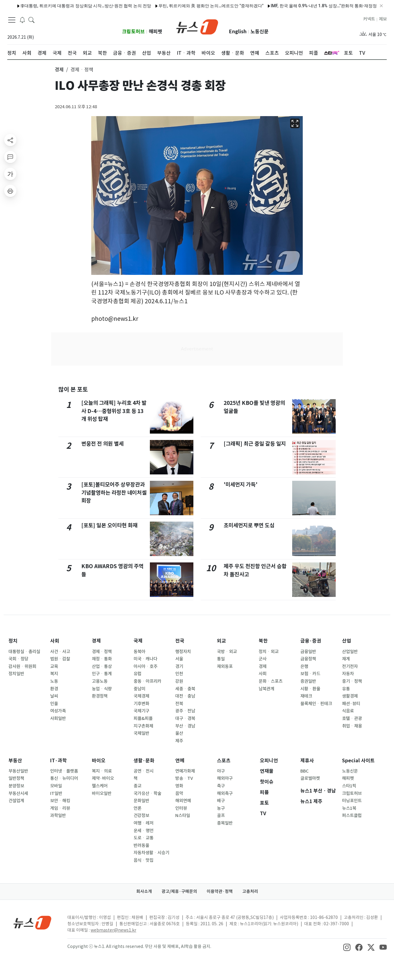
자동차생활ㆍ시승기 (151, 853)
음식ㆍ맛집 (144, 860)
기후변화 (141, 704)
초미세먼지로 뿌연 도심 (249, 525)
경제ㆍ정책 (102, 652)
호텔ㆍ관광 (352, 718)
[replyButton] (10, 157)
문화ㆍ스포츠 (271, 681)
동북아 (139, 652)
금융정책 (308, 659)
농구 (221, 808)
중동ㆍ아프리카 (147, 681)
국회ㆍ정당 (18, 659)
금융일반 (308, 652)
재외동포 (225, 666)
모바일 (56, 786)
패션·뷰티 (351, 704)
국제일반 (141, 733)
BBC (304, 771)
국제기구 (141, 711)
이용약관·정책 (220, 891)
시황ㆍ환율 (310, 689)
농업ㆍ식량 (102, 689)
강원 (179, 681)
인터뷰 (181, 808)
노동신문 (260, 32)
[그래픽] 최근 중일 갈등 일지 (255, 444)
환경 (54, 689)
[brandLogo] (197, 26)
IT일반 (56, 793)
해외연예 (183, 801)
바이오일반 (102, 793)
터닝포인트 (352, 801)
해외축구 (225, 793)
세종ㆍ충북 (185, 689)
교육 (54, 666)
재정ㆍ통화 (102, 659)
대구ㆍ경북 (185, 718)
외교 (221, 641)
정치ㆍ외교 (269, 652)
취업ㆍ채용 (352, 726)
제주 (179, 741)
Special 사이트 (358, 761)
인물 (54, 704)
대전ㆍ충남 (185, 696)
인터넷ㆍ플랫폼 (64, 771)
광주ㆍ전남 (185, 711)
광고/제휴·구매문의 (179, 891)
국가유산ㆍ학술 (147, 793)
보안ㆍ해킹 (60, 801)
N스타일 (183, 816)
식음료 (348, 711)
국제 (138, 641)
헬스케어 (100, 786)
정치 (13, 641)
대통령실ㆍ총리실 (24, 652)
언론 (137, 808)
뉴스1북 (349, 808)
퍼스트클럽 (352, 816)
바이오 (99, 761)
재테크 (306, 696)
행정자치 (183, 652)
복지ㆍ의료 (102, 771)
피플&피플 (143, 718)
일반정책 (16, 778)
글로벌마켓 (310, 778)
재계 (346, 659)
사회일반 (58, 718)
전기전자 (350, 666)
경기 (179, 666)
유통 (346, 689)
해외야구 (225, 778)
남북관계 (266, 689)
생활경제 (350, 696)
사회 (55, 641)
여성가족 (58, 711)
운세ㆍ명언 (144, 831)
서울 (179, 659)
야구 (221, 771)
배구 (221, 801)
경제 (96, 641)
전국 (180, 641)
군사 (263, 659)
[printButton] (10, 191)
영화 (179, 786)
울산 (179, 733)
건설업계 (16, 801)
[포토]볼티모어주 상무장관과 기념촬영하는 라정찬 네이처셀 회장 (114, 493)
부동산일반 (18, 771)
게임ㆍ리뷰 (60, 808)
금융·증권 (311, 641)
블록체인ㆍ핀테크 (316, 704)
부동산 (15, 761)
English (238, 32)
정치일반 (16, 674)
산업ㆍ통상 (102, 666)
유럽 (137, 674)
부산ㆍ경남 (185, 726)
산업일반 (350, 652)
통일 (221, 659)
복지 (54, 674)
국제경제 (141, 696)
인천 (179, 674)
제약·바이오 (103, 778)
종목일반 (225, 823)
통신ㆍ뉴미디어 (64, 778)
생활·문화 (144, 761)
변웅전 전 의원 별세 (102, 444)
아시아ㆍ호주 (145, 666)
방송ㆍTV (184, 778)
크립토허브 (133, 32)
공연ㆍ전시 (144, 771)
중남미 (139, 689)
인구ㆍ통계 (102, 674)
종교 (137, 786)
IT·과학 (58, 761)
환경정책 (100, 696)
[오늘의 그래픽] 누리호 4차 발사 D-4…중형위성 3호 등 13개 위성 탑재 (114, 411)
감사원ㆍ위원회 (22, 666)
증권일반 (308, 681)
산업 (347, 641)
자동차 (348, 674)
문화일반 (141, 801)
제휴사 (307, 761)
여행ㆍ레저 (144, 823)
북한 (263, 641)
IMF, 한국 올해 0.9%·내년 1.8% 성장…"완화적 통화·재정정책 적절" (251, 6)
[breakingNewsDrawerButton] (22, 19)
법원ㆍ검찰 (60, 659)
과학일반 (58, 816)
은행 (304, 666)
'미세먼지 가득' (241, 485)
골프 (221, 816)
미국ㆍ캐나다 (145, 659)
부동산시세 (18, 793)
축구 (221, 786)
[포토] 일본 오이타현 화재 (109, 525)
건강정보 (141, 816)
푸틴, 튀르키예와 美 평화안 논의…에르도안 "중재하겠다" (131, 6)
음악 (179, 793)
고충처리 (250, 891)
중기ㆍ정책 (352, 681)
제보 (383, 19)
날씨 (54, 696)
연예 (180, 761)
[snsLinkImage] (347, 947)
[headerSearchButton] (31, 19)
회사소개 (144, 891)
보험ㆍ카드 (310, 674)
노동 (54, 681)
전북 (179, 704)
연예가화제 (185, 771)
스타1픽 (349, 786)
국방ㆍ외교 (227, 652)
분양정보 (16, 786)
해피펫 (155, 32)
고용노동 (100, 681)
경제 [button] (59, 70)
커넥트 (369, 19)
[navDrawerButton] (12, 20)
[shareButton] (10, 140)
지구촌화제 (143, 726)
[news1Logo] (32, 922)
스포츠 (224, 761)
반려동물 (141, 845)
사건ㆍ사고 (60, 652)
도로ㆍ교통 (144, 838)
